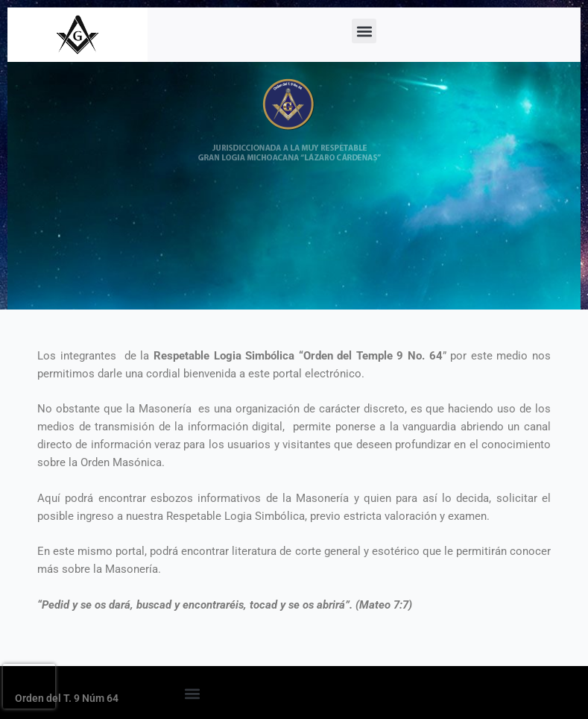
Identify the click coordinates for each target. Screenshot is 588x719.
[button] (364, 31)
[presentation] (29, 686)
